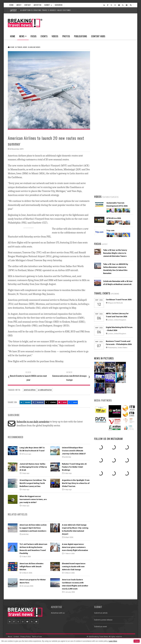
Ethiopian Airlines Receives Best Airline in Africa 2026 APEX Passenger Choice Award (117, 182)
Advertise (38, 5)
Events (44, 36)
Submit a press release (103, 620)
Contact (28, 5)
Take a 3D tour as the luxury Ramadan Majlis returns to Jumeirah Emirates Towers (115, 253)
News (23, 37)
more (73, 402)
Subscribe (59, 5)
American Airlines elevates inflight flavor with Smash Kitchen (31, 567)
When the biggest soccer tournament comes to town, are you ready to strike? (33, 499)
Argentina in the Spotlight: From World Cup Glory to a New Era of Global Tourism (76, 483)
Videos (55, 36)
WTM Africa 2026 (114, 218)
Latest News (104, 104)
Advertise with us (58, 613)
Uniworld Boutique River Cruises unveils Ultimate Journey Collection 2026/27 (74, 451)
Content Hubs (98, 36)
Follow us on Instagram (108, 439)
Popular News (123, 104)
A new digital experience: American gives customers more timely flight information (75, 547)
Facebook (38, 402)
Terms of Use (37, 637)
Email (63, 402)
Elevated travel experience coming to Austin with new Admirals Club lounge (74, 567)
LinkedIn (25, 402)
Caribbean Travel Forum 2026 (119, 300)
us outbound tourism (45, 390)
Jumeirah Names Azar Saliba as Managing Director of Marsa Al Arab (33, 467)
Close (137, 641)
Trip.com (110, 230)
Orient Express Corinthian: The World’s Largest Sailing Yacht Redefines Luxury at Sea (33, 483)
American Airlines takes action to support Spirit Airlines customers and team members (33, 528)
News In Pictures (104, 358)
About (19, 5)
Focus (34, 36)
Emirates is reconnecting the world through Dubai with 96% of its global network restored (117, 166)
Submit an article (101, 613)
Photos (66, 36)
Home (11, 5)
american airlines (30, 390)
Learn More (113, 641)
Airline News (35, 47)
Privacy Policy (25, 637)
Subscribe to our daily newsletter (33, 422)
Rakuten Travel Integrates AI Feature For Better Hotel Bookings (74, 467)
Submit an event (101, 627)
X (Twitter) (51, 402)
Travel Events (102, 293)
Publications (81, 36)
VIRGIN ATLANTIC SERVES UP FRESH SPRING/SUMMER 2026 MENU (116, 134)
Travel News (22, 47)
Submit (48, 5)
